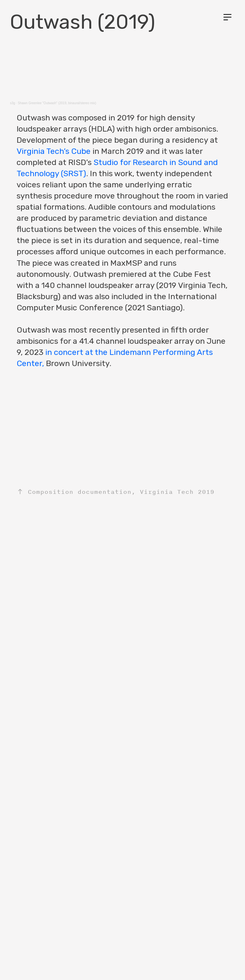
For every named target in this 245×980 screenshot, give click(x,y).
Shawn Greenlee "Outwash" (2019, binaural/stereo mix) (57, 103)
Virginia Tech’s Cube (54, 151)
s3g (12, 103)
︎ (227, 17)
